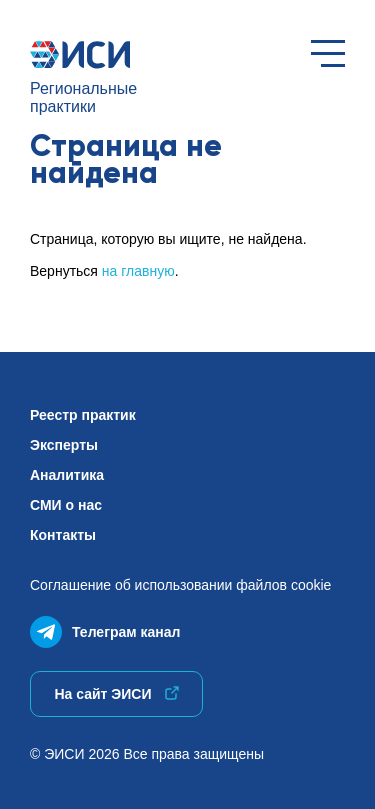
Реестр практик (83, 415)
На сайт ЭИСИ (116, 694)
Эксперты (64, 445)
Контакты (63, 535)
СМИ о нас (66, 505)
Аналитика (67, 475)
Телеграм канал (105, 627)
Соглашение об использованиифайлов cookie (180, 585)
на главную (138, 271)
